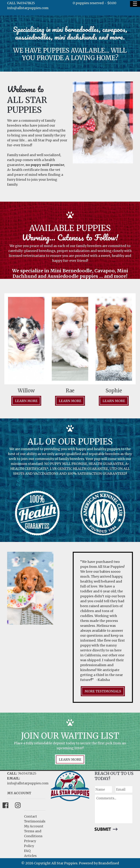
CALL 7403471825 (21, 3)
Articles (30, 856)
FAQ (27, 851)
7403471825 (27, 773)
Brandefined (109, 863)
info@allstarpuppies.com (28, 8)
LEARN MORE (70, 760)
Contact (31, 816)
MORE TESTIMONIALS (103, 691)
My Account (34, 826)
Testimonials (35, 821)
